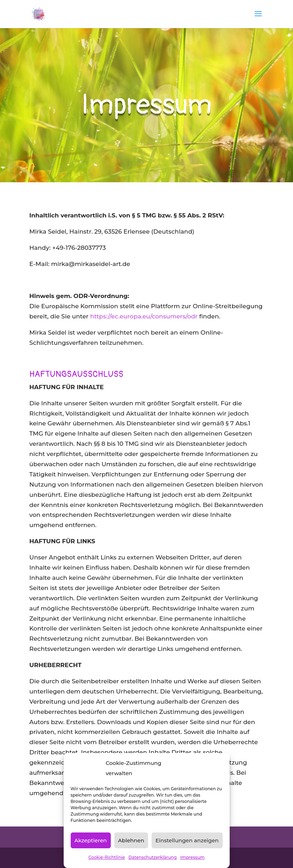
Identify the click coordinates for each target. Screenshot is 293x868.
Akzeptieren (90, 840)
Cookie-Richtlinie (107, 857)
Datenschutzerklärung (152, 857)
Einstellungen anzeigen (187, 840)
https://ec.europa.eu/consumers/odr (144, 316)
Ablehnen (131, 840)
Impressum (192, 857)
